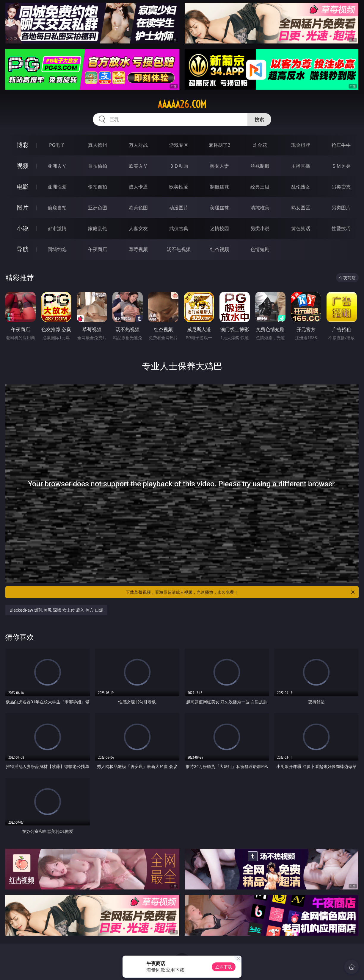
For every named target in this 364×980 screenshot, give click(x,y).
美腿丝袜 (219, 208)
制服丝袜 (219, 187)
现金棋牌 (301, 145)
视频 (23, 166)
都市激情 (57, 228)
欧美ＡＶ (138, 166)
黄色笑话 (301, 228)
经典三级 (260, 187)
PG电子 (57, 145)
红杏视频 (219, 249)
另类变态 (341, 187)
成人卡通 (138, 187)
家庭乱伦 (98, 228)
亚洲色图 (98, 208)
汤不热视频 (179, 249)
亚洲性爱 (57, 187)
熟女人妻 (219, 166)
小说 (23, 228)
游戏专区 (179, 145)
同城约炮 (57, 249)
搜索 (259, 119)
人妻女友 (138, 228)
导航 (23, 249)
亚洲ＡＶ (57, 166)
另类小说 (260, 228)
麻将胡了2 (219, 145)
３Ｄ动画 (179, 166)
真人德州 (98, 145)
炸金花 (260, 145)
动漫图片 (179, 208)
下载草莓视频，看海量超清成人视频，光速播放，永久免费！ (241, 592)
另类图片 (341, 208)
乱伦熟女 (301, 187)
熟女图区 (301, 208)
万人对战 (138, 145)
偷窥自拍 (57, 208)
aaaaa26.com (182, 104)
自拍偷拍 (98, 166)
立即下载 (224, 967)
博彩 (23, 145)
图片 (23, 207)
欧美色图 (138, 208)
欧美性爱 (179, 187)
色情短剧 (260, 249)
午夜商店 (98, 249)
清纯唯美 (260, 208)
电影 (23, 187)
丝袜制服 (260, 166)
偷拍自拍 (98, 187)
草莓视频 (138, 249)
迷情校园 (219, 228)
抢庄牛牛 (341, 145)
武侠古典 (179, 228)
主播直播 (301, 166)
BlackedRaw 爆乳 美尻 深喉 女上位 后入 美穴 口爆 (56, 610)
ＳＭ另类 (341, 166)
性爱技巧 (341, 228)
